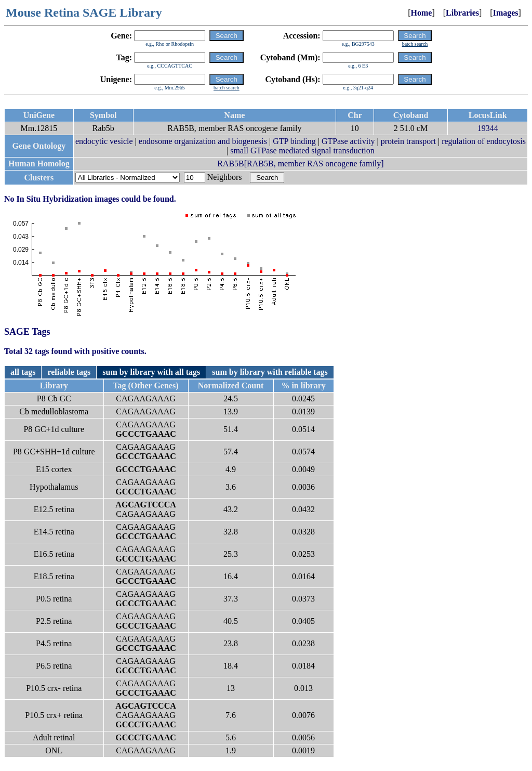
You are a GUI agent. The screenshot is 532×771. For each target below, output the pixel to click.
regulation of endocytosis (484, 141)
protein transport (408, 141)
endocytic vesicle (104, 141)
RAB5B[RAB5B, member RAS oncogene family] (300, 164)
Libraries (462, 13)
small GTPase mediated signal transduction (302, 151)
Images (506, 13)
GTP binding (294, 141)
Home (422, 13)
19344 (488, 128)
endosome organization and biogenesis (203, 141)
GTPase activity (348, 141)
